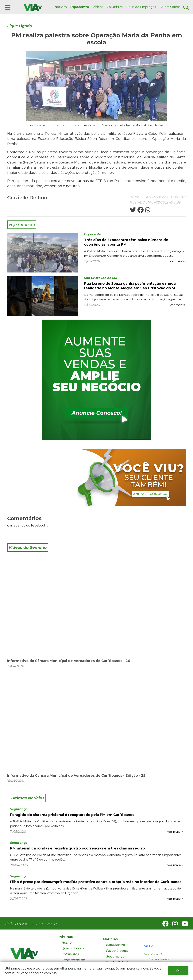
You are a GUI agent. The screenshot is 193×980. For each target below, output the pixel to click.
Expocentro (80, 7)
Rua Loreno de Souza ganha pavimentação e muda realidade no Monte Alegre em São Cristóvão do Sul (131, 286)
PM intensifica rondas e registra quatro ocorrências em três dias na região (77, 848)
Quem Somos (170, 7)
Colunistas (115, 7)
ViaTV (148, 946)
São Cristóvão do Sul (101, 278)
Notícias (61, 7)
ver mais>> (178, 261)
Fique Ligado (19, 26)
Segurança (19, 809)
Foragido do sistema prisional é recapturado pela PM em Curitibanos (72, 815)
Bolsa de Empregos (141, 7)
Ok (178, 971)
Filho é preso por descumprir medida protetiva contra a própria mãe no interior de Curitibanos (96, 882)
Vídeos (98, 7)
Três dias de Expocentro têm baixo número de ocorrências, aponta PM (126, 242)
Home (66, 942)
